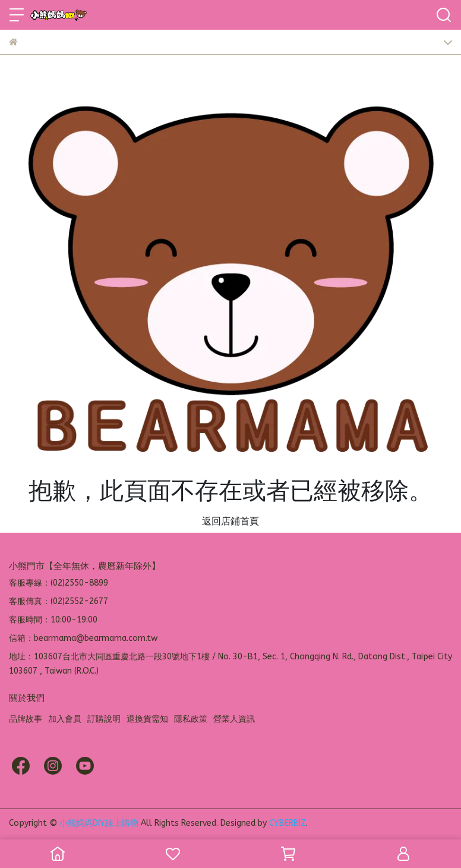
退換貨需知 (147, 719)
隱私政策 (191, 719)
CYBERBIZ (288, 823)
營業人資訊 (234, 719)
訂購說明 (104, 719)
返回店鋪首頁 (230, 521)
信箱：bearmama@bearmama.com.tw (83, 638)
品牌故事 (26, 719)
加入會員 (65, 719)
